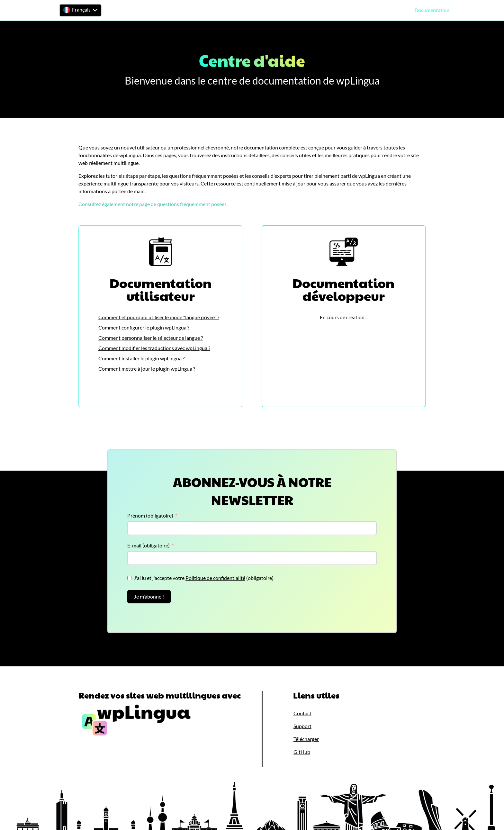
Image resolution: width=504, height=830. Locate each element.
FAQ (463, 11)
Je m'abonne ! (149, 596)
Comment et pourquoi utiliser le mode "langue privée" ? (159, 317)
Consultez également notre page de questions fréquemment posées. (153, 204)
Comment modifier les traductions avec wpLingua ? (154, 348)
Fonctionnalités (310, 11)
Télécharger (348, 11)
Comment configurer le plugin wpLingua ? (144, 327)
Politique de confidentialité (215, 578)
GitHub (302, 752)
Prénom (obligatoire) (150, 515)
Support (397, 11)
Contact (485, 11)
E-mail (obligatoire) (148, 545)
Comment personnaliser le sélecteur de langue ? (151, 338)
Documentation (432, 11)
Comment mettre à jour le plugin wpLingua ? (147, 369)
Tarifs (374, 11)
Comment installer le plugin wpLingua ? (141, 358)
